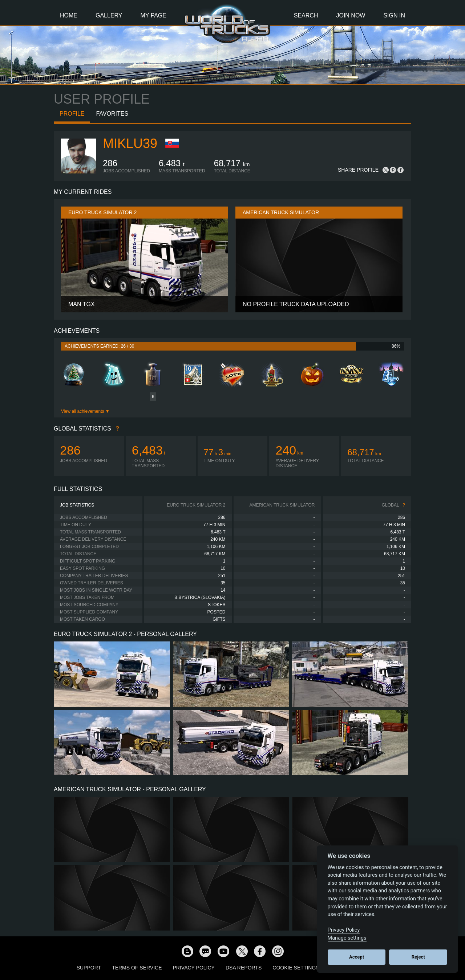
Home (69, 15)
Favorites (112, 114)
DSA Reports (244, 968)
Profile (72, 114)
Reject (418, 957)
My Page (153, 15)
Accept (357, 957)
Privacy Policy (194, 968)
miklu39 (130, 143)
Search (306, 15)
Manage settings (347, 938)
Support (89, 968)
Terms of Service (137, 968)
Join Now (351, 15)
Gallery (109, 15)
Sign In (394, 15)
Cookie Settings (296, 968)
